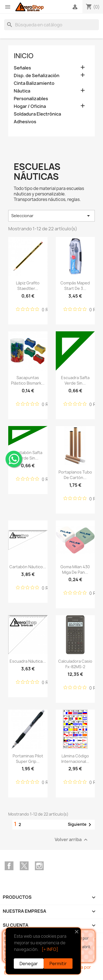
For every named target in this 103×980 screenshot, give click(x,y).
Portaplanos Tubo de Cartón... (75, 475)
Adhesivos (25, 122)
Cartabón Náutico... (28, 567)
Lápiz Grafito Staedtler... (28, 286)
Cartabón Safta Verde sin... (28, 455)
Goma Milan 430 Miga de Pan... (75, 569)
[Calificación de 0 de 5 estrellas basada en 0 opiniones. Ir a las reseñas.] (39, 309)
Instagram (39, 866)
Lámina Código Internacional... (75, 759)
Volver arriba (72, 840)
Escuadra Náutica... (28, 661)
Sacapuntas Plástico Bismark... (28, 380)
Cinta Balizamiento (34, 83)
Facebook (9, 866)
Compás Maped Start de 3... (75, 286)
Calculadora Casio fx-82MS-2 (75, 664)
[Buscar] (51, 25)
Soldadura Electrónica (37, 114)
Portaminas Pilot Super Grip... (28, 759)
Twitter (24, 866)
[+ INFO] (50, 949)
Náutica (22, 91)
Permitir (58, 964)
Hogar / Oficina (30, 106)
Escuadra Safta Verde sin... (75, 380)
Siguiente (80, 825)
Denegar (29, 964)
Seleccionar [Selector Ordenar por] (51, 216)
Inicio (24, 56)
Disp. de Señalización (37, 76)
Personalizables (31, 99)
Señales (22, 68)
